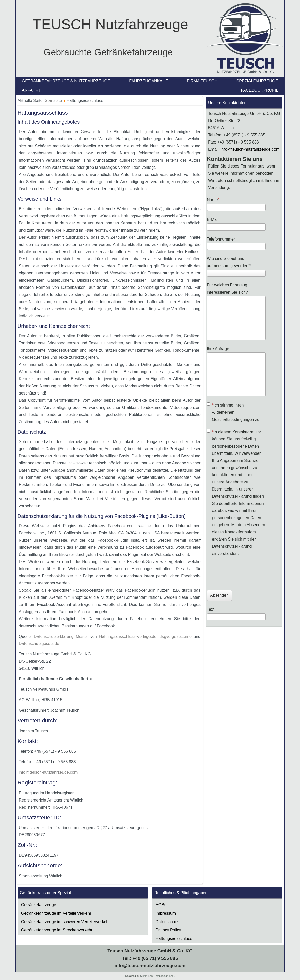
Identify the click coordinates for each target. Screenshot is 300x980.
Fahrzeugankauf (148, 81)
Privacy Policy (168, 930)
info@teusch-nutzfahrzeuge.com (48, 772)
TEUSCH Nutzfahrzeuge (110, 24)
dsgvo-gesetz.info (176, 636)
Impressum (166, 913)
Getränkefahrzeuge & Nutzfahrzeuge (66, 81)
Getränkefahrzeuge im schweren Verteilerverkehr (66, 922)
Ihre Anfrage (218, 349)
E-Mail (213, 219)
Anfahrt (31, 90)
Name (213, 200)
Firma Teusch (202, 81)
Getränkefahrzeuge (39, 905)
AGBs (161, 905)
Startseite (54, 100)
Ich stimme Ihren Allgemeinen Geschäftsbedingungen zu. (234, 412)
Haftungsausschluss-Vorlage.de (128, 636)
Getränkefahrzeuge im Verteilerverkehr (56, 913)
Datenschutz (167, 922)
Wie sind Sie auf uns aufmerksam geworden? (229, 262)
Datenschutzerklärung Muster (61, 636)
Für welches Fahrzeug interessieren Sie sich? (227, 289)
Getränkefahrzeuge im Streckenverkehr (57, 930)
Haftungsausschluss (174, 939)
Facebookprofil (259, 90)
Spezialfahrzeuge (257, 81)
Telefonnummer (221, 239)
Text (211, 609)
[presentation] (246, 572)
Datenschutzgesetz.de (39, 644)
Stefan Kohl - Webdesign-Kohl (157, 976)
